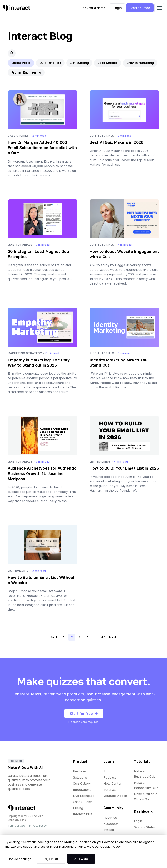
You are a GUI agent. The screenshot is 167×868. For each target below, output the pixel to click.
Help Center (113, 783)
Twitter (109, 830)
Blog (107, 771)
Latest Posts (21, 63)
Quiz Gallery (82, 783)
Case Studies (108, 63)
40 (103, 637)
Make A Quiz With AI (25, 767)
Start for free (140, 8)
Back (54, 637)
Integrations (82, 790)
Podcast (110, 777)
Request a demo (93, 8)
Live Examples (84, 796)
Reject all (51, 859)
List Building (79, 63)
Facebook (111, 824)
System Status (145, 827)
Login (117, 8)
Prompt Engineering (26, 72)
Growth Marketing (140, 63)
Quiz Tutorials (50, 63)
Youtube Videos (115, 796)
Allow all (81, 859)
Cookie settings (20, 859)
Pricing (78, 808)
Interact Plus (83, 814)
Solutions (80, 777)
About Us (110, 817)
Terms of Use (16, 826)
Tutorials (110, 790)
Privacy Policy (38, 826)
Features (80, 771)
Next (113, 637)
